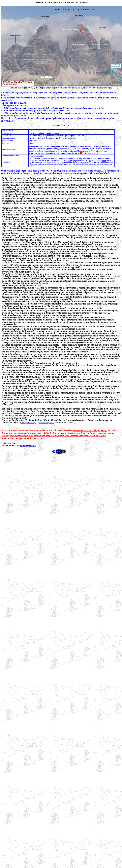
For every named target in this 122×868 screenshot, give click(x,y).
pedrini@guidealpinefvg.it (28, 423)
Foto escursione (9, 443)
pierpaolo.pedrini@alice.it (46, 423)
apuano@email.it (28, 446)
